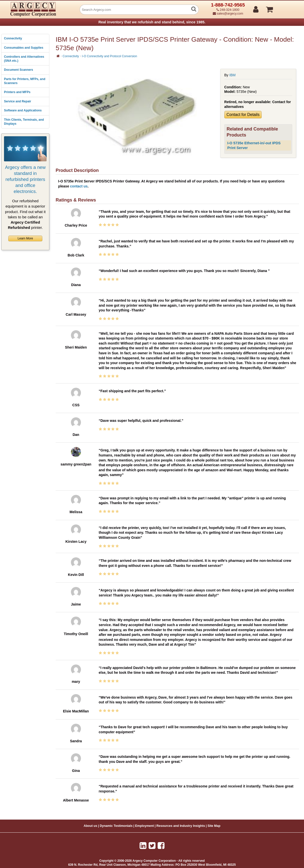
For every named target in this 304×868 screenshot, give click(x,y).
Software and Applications (23, 110)
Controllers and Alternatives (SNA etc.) (24, 59)
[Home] (58, 56)
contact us (79, 186)
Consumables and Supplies (24, 48)
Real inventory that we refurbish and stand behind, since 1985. (152, 22)
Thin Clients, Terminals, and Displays (24, 122)
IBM (232, 75)
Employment (144, 826)
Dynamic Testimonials (116, 826)
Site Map (214, 826)
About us (90, 826)
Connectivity (13, 38)
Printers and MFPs (17, 92)
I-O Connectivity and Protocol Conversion (110, 56)
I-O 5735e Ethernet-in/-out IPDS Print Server (254, 145)
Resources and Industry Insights (181, 826)
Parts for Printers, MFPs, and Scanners (25, 81)
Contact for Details (243, 115)
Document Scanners (19, 70)
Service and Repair (18, 101)
